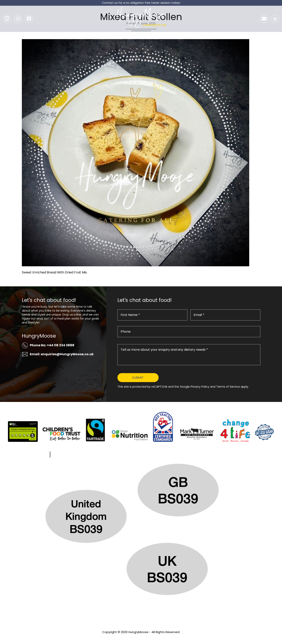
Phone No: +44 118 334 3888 (52, 345)
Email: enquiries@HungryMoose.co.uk (62, 354)
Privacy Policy (141, 637)
